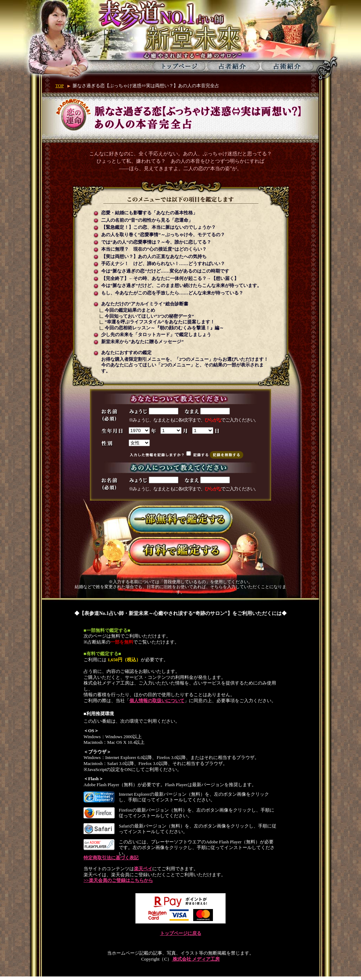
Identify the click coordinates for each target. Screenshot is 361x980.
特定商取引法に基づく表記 (111, 858)
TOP (60, 86)
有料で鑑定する (180, 551)
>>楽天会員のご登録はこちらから (118, 880)
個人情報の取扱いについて (157, 701)
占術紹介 (287, 66)
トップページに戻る (181, 933)
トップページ (179, 66)
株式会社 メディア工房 (196, 959)
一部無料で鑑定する (180, 520)
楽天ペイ (143, 869)
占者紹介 (233, 66)
